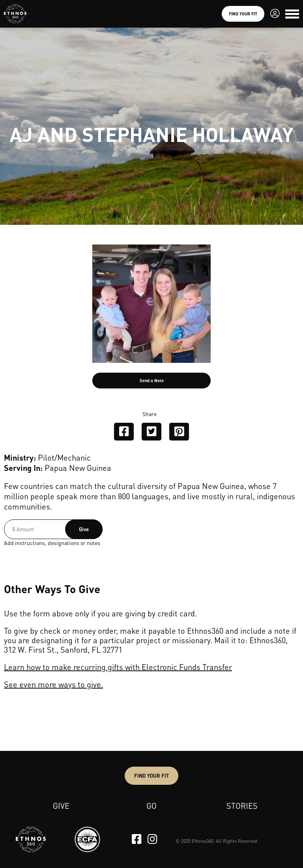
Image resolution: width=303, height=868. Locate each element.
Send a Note (152, 381)
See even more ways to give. (53, 684)
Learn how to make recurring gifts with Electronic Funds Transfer (118, 667)
